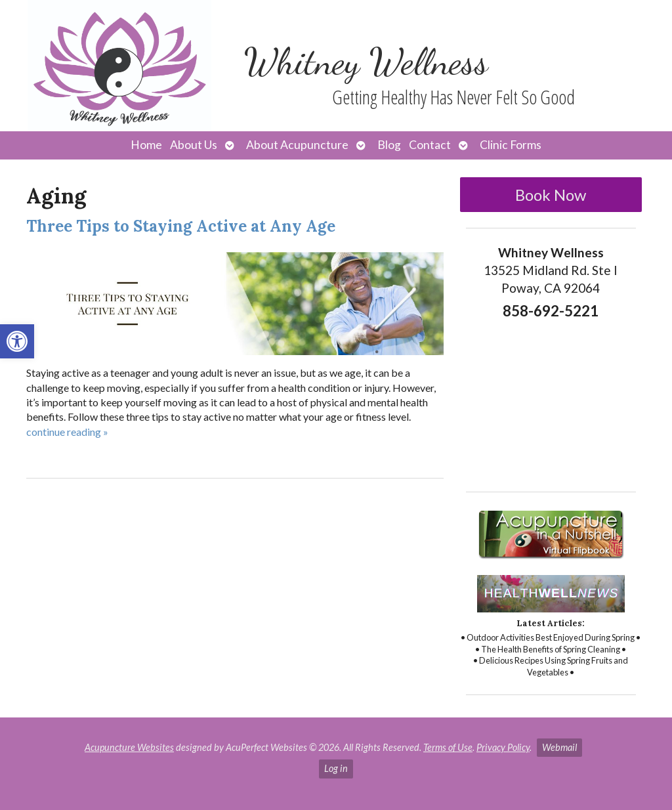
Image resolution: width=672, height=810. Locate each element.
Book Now (551, 195)
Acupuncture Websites (129, 747)
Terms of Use (448, 747)
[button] (17, 341)
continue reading (67, 432)
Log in (336, 768)
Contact (430, 145)
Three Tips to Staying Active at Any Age (181, 226)
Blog (389, 145)
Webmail (559, 747)
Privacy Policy (503, 747)
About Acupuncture (297, 145)
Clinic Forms (511, 145)
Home (146, 145)
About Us (194, 145)
